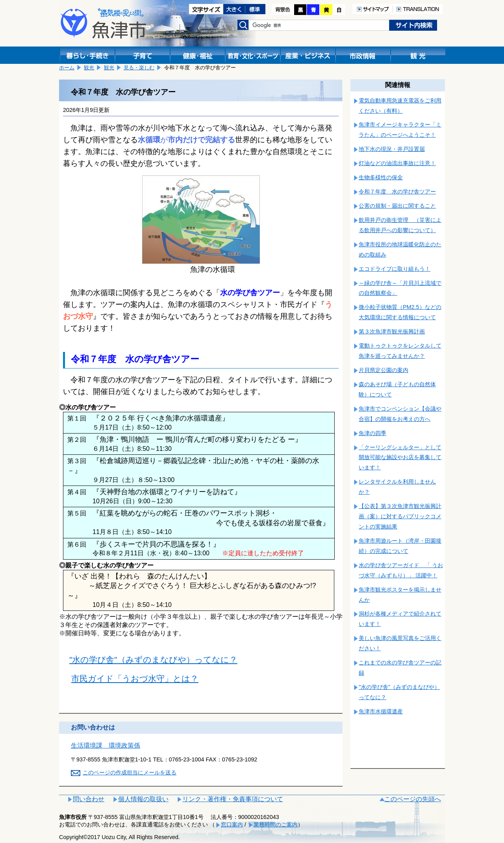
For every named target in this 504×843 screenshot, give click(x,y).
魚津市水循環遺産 (381, 711)
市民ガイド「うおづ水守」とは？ (135, 678)
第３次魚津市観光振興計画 (392, 331)
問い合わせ (89, 799)
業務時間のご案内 (276, 824)
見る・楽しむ (139, 68)
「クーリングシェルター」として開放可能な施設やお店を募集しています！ (400, 458)
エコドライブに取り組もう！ (395, 269)
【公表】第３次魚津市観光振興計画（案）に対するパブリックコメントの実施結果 (400, 516)
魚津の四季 (372, 433)
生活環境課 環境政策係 (106, 745)
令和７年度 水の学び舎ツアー (397, 192)
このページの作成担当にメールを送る (130, 772)
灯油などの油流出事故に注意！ (397, 163)
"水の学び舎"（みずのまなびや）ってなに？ (153, 660)
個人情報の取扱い (143, 799)
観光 (89, 68)
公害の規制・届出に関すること (397, 206)
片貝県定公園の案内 (384, 370)
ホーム (67, 68)
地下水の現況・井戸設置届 (392, 149)
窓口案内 (232, 824)
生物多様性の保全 (381, 177)
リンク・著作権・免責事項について (233, 799)
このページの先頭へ (413, 799)
